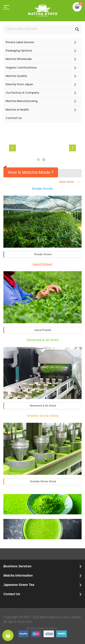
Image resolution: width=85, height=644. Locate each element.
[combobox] (42, 29)
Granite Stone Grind (43, 416)
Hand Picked (42, 264)
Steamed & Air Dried (42, 340)
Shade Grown (42, 189)
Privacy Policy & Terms (42, 628)
